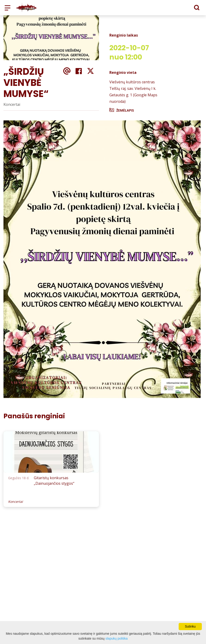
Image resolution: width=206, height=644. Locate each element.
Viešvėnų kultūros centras (132, 82)
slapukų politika (117, 638)
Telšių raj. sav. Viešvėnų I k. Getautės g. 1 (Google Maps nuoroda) (133, 95)
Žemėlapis (125, 110)
